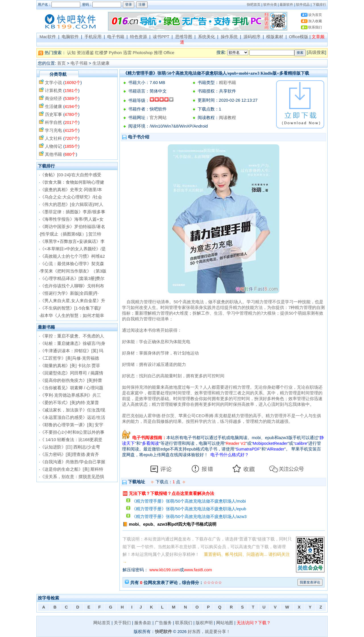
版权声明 (204, 623)
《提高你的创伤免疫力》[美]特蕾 (71, 380)
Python (115, 53)
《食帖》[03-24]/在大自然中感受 (71, 175)
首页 (61, 63)
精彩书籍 (227, 83)
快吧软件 (164, 632)
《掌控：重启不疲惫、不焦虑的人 (72, 336)
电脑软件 (70, 37)
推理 (158, 53)
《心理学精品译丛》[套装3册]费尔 (72, 278)
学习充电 (53, 130)
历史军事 (53, 114)
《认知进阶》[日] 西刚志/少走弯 (70, 447)
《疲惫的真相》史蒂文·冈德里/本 (71, 190)
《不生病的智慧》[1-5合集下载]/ (70, 308)
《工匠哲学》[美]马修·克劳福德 (70, 358)
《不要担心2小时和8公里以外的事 (72, 432)
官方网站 (158, 118)
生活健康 (101, 63)
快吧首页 (254, 5)
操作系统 (229, 37)
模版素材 (275, 37)
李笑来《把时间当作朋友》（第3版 (73, 271)
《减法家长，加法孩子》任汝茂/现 (73, 410)
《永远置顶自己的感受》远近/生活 (73, 417)
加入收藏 (315, 21)
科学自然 (53, 122)
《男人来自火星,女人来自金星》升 (73, 301)
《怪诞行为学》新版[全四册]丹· (70, 293)
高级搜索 (317, 52)
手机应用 (93, 37)
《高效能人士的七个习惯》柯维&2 (73, 256)
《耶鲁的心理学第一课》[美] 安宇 (72, 425)
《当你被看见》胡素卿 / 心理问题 (72, 388)
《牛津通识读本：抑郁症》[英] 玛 (72, 351)
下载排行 (319, 5)
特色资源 (138, 37)
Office (169, 53)
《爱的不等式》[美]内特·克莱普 (70, 403)
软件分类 (270, 5)
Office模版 (299, 37)
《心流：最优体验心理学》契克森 (72, 264)
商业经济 (53, 99)
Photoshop (143, 53)
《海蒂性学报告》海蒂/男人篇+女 (72, 219)
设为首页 (315, 15)
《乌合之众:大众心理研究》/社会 (71, 197)
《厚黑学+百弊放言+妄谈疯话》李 (72, 241)
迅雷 (127, 53)
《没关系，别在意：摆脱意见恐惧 (72, 477)
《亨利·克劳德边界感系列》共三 (71, 395)
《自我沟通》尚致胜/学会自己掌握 (73, 462)
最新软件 (286, 5)
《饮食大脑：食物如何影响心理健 (72, 182)
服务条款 (143, 623)
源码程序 (252, 37)
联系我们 (315, 27)
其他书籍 (53, 154)
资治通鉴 (85, 53)
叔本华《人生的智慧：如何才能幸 (72, 316)
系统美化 (206, 37)
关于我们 (122, 623)
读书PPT (161, 37)
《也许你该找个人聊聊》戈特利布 (72, 286)
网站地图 (225, 623)
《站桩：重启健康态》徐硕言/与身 (73, 343)
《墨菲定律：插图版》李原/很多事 (73, 212)
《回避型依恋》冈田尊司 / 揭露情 (72, 373)
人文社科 (53, 138)
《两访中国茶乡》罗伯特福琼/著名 (73, 227)
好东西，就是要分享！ (209, 632)
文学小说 (53, 83)
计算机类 (53, 91)
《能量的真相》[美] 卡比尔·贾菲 (70, 366)
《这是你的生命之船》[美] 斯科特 (72, 469)
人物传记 (53, 146)
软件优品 (303, 5)
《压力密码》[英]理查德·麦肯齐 (70, 454)
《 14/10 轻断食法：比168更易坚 (71, 440)
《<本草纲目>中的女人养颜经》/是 (73, 249)
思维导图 (184, 37)
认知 (71, 53)
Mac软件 (48, 37)
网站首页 (102, 623)
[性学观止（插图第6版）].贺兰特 (71, 234)
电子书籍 (116, 37)
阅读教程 (227, 118)
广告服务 (163, 623)
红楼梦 (101, 53)
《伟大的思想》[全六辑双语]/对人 (72, 204)
